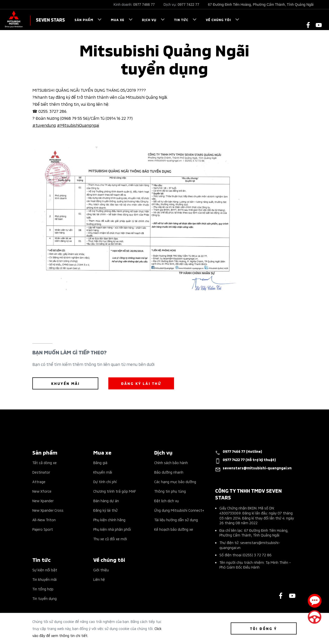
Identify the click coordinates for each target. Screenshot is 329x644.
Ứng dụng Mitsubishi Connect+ (179, 510)
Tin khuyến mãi (45, 579)
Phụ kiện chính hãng (109, 520)
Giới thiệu (101, 570)
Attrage (39, 481)
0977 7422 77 (189, 5)
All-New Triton (44, 520)
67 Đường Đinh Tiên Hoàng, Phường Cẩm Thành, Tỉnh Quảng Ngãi (261, 5)
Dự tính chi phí (105, 481)
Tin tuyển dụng (45, 598)
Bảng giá (100, 462)
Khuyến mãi (103, 472)
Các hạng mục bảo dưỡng (175, 481)
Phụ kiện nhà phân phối (112, 529)
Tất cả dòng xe (45, 462)
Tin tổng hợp (43, 589)
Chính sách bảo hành (171, 462)
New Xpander (43, 501)
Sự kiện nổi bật (45, 570)
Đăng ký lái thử (105, 510)
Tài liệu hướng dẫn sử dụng (176, 520)
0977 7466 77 (144, 5)
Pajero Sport (43, 529)
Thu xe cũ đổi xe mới (110, 539)
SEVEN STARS (50, 19)
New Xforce (42, 491)
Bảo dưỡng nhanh (169, 472)
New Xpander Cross (48, 510)
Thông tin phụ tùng (170, 491)
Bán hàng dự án (106, 501)
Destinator (41, 472)
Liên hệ (99, 579)
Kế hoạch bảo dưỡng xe (174, 529)
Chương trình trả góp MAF (115, 491)
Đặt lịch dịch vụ (167, 501)
